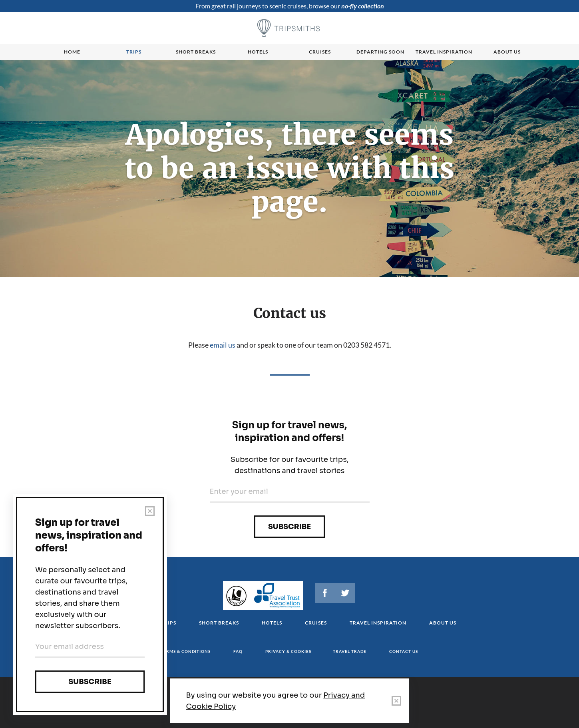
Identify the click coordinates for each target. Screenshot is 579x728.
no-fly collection (363, 6)
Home (72, 52)
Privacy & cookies (288, 651)
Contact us (404, 651)
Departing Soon (380, 52)
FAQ (238, 651)
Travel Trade (350, 651)
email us (223, 345)
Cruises (320, 52)
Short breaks (196, 52)
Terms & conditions (186, 651)
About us (507, 52)
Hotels (258, 52)
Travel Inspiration (444, 52)
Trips (134, 52)
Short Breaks (219, 623)
